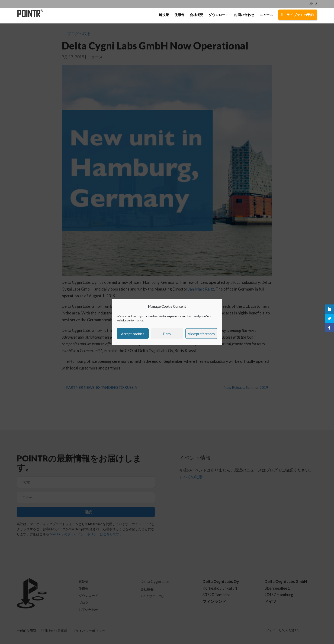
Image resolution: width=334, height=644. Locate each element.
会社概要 (196, 16)
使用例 (180, 16)
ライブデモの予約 (300, 15)
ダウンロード (219, 16)
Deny (167, 333)
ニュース (266, 16)
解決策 (164, 16)
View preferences (201, 333)
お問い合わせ (244, 16)
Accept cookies (133, 333)
